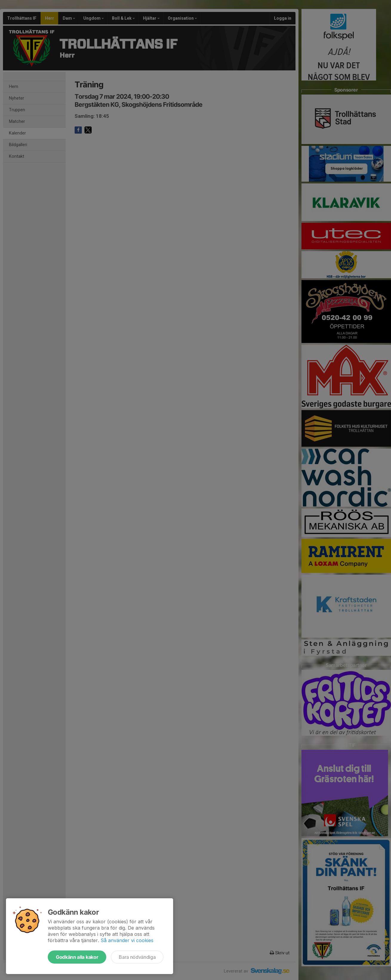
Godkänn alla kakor (77, 957)
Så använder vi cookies (127, 940)
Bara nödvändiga (137, 957)
